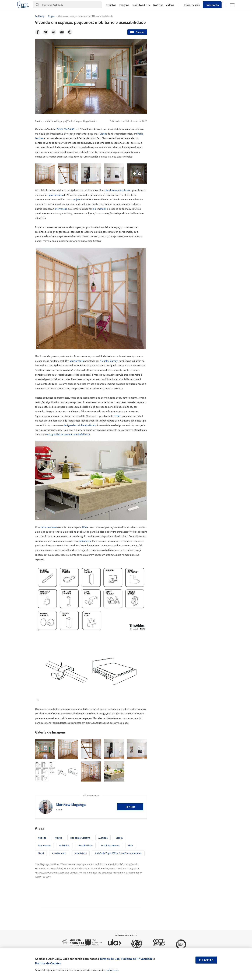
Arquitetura (81, 853)
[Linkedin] (54, 32)
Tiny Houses (44, 845)
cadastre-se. (112, 970)
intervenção (61, 209)
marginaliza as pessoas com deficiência (69, 434)
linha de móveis (49, 527)
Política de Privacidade (137, 959)
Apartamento (59, 853)
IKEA (84, 527)
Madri (103, 209)
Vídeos (170, 5)
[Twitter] (46, 32)
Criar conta (212, 5)
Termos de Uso (110, 959)
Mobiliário (64, 845)
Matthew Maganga (71, 805)
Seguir (130, 807)
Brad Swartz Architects (118, 190)
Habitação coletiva (80, 838)
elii (94, 209)
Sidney (120, 838)
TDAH (118, 416)
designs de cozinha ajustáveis (80, 425)
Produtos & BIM (141, 5)
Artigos (58, 838)
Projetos (111, 5)
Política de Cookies (48, 963)
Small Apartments (110, 845)
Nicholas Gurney (109, 361)
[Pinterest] (70, 32)
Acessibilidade (85, 845)
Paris (140, 134)
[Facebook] (38, 32)
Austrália (103, 838)
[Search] (72, 5)
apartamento (56, 195)
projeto (77, 199)
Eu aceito (206, 960)
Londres (39, 138)
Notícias (158, 5)
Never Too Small (65, 129)
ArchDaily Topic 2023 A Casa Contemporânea (118, 853)
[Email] (62, 32)
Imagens (124, 5)
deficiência (85, 541)
